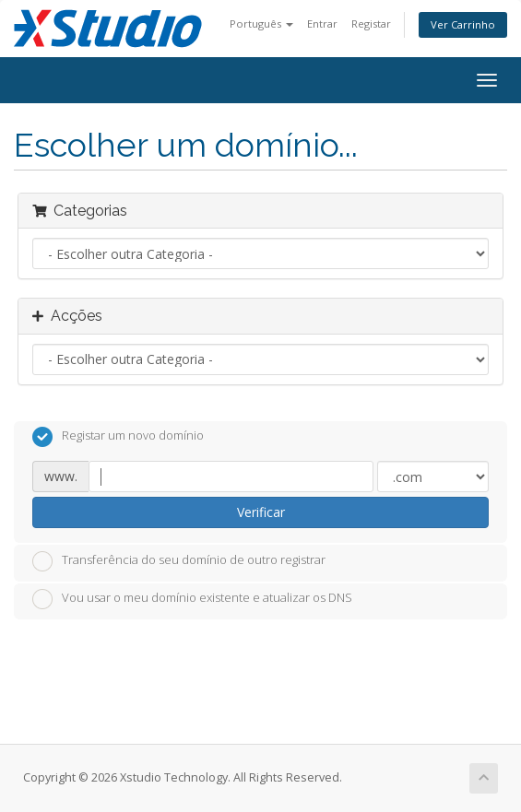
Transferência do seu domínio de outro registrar (179, 561)
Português (261, 24)
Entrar (322, 24)
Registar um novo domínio (118, 437)
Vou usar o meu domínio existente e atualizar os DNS (192, 599)
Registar (371, 24)
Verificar (261, 512)
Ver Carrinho (463, 24)
